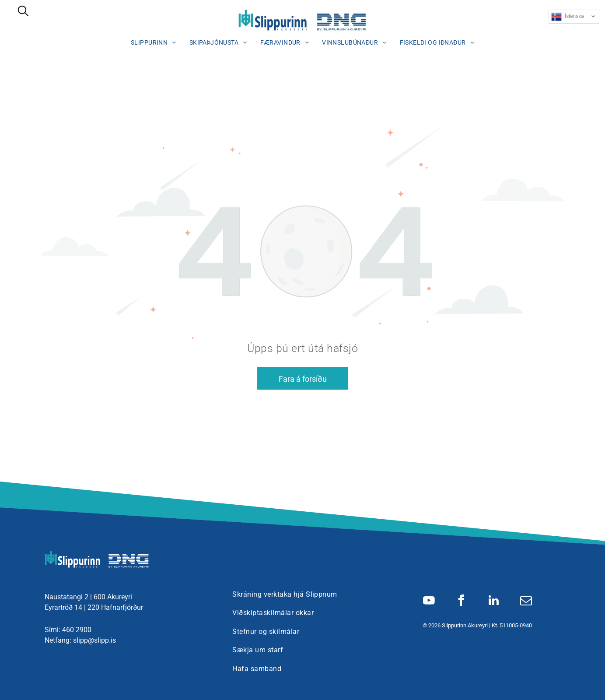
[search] (23, 12)
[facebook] (461, 602)
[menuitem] (154, 42)
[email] (526, 602)
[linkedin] (493, 602)
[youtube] (429, 602)
